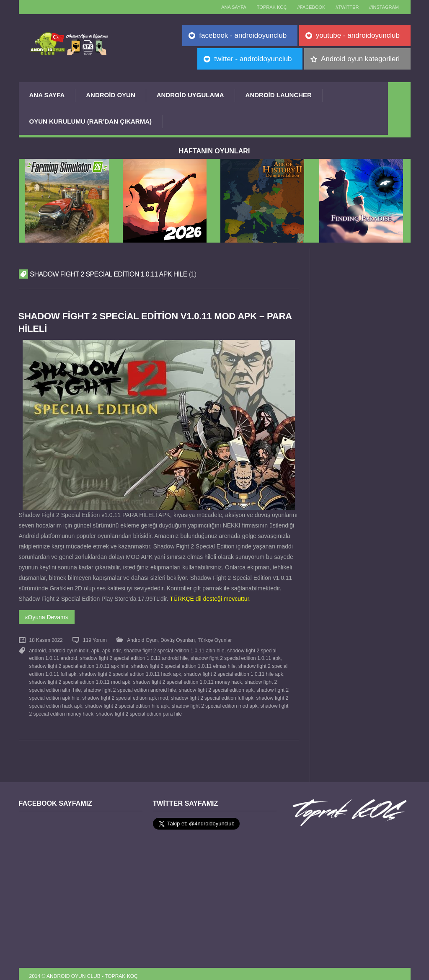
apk (94, 649)
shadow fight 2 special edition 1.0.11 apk (235, 656)
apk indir (111, 649)
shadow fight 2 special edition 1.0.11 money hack (187, 679)
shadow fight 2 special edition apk (216, 686)
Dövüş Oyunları (177, 639)
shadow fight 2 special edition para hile (139, 708)
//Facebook (306, 7)
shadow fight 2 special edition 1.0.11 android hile (133, 656)
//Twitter (344, 7)
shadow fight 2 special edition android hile (129, 686)
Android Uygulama (190, 95)
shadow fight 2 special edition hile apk (127, 701)
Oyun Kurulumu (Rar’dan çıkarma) (90, 121)
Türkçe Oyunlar (214, 639)
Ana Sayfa (47, 95)
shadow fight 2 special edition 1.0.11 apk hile (79, 664)
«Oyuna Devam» (47, 616)
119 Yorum (95, 639)
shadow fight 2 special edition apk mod (125, 694)
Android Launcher (279, 95)
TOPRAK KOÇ (264, 7)
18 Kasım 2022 (46, 639)
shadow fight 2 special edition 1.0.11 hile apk (233, 671)
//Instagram (383, 7)
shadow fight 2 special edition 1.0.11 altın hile (173, 649)
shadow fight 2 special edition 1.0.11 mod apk (80, 679)
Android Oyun (111, 95)
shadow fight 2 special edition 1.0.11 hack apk (130, 671)
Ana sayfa (225, 7)
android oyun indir (68, 649)
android (38, 649)
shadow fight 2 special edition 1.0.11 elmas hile (183, 664)
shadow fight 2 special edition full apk (212, 694)
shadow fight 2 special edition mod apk (214, 701)
